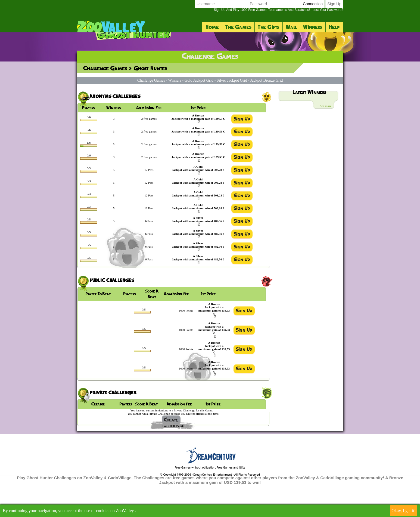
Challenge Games (105, 101)
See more (326, 138)
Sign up (334, 4)
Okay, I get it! (404, 511)
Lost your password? (278, 10)
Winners (313, 27)
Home (212, 27)
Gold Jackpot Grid (199, 113)
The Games (238, 27)
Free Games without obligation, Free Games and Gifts (210, 500)
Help (334, 27)
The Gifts (268, 27)
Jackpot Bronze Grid (267, 113)
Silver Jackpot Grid (232, 113)
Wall (291, 27)
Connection (313, 4)
